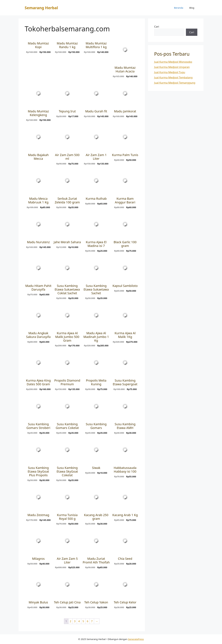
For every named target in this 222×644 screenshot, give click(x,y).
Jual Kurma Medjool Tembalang (173, 77)
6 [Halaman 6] (88, 621)
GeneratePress (136, 639)
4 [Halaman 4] (79, 621)
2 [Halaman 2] (70, 621)
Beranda (179, 8)
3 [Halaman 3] (75, 621)
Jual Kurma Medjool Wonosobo (173, 62)
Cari (157, 27)
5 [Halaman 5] (83, 621)
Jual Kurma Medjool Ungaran (172, 67)
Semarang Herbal (41, 8)
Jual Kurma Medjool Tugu (170, 72)
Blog (192, 8)
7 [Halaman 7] (92, 621)
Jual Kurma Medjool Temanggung (175, 83)
